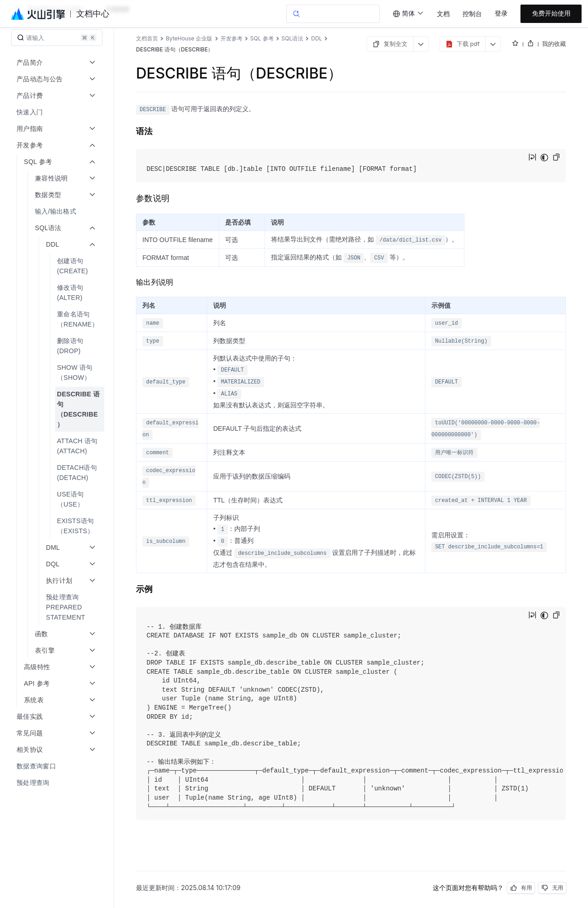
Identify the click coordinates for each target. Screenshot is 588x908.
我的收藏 (554, 44)
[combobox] (408, 14)
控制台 (472, 14)
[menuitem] (58, 112)
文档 (443, 14)
